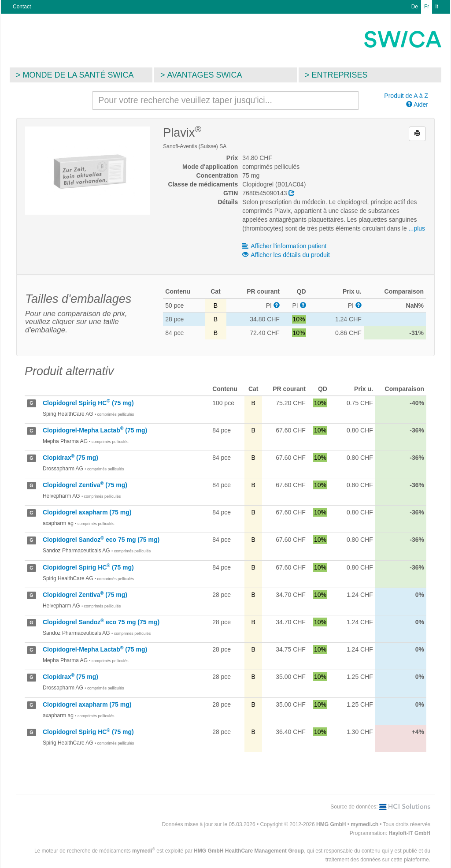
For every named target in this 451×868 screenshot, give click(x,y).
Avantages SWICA (205, 75)
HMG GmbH (331, 824)
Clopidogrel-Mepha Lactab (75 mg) (95, 430)
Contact (22, 7)
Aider (417, 104)
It (437, 7)
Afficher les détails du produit (286, 255)
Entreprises (340, 75)
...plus (417, 228)
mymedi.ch (364, 824)
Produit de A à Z (406, 96)
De (415, 7)
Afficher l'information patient (284, 246)
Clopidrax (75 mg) (70, 458)
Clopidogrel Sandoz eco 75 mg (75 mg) (101, 540)
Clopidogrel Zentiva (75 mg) (85, 485)
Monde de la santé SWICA (78, 75)
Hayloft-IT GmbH (409, 833)
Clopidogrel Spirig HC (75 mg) (88, 403)
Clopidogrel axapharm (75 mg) (87, 512)
